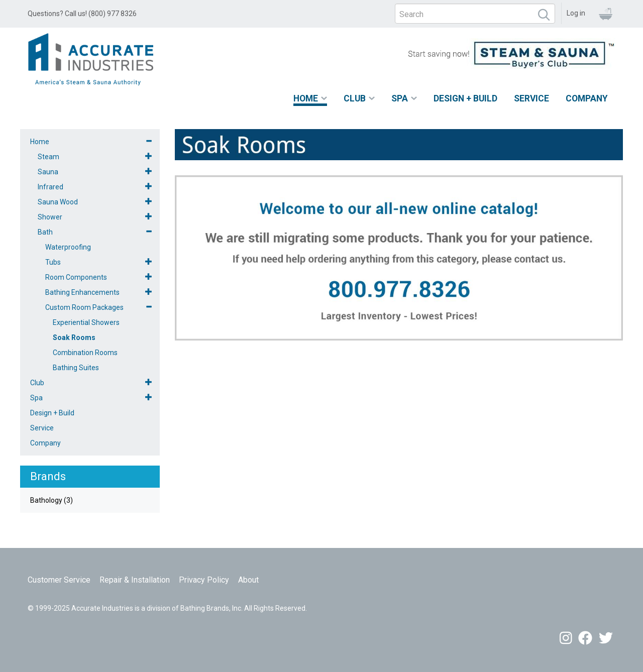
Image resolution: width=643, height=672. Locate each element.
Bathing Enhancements (82, 292)
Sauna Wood (58, 202)
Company (587, 98)
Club (355, 98)
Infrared (50, 187)
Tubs (53, 262)
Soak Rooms (74, 338)
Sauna (48, 172)
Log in (576, 13)
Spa (400, 98)
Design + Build (465, 98)
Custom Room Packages (84, 307)
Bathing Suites (76, 368)
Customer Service (59, 580)
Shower (50, 217)
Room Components (76, 277)
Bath (45, 232)
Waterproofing (68, 247)
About (248, 580)
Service (531, 98)
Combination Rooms (85, 353)
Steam (48, 157)
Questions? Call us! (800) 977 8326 (82, 14)
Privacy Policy (204, 580)
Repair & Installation (135, 580)
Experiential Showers (86, 322)
